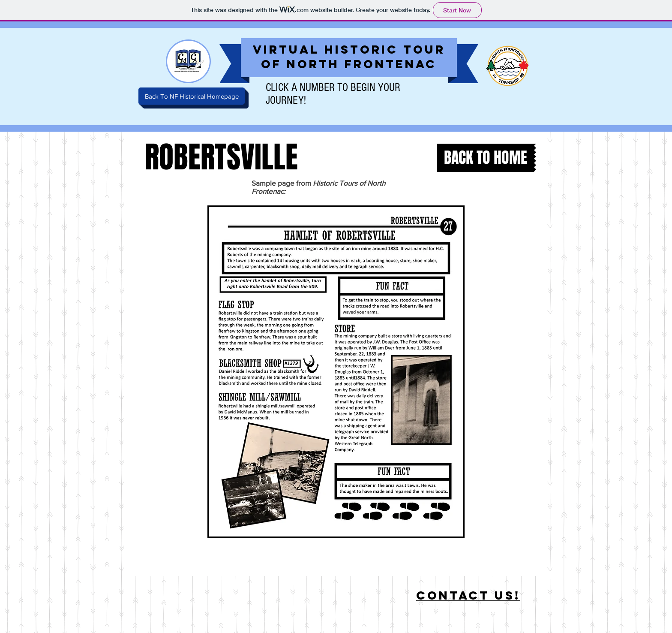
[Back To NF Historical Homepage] (192, 96)
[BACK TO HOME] (485, 158)
